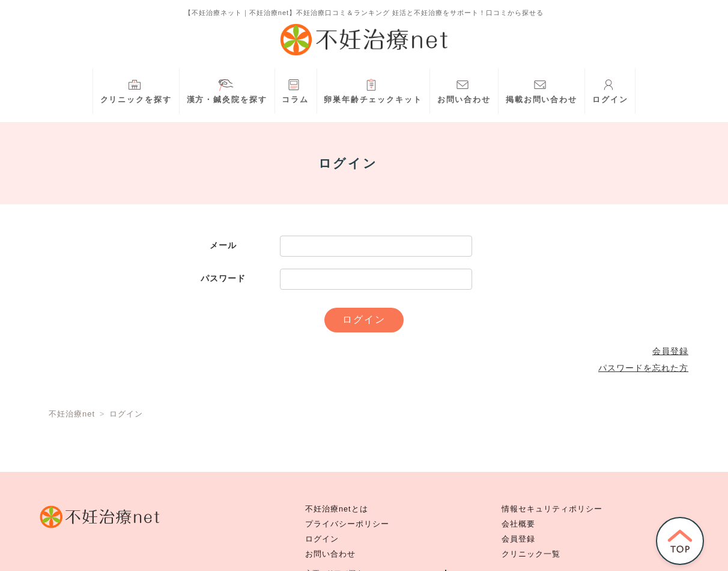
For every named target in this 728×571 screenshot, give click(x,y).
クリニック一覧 (531, 554)
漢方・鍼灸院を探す (227, 90)
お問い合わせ (464, 90)
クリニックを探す (136, 90)
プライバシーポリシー (347, 524)
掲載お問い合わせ (541, 90)
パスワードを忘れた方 (643, 368)
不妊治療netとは (337, 509)
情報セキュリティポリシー (552, 509)
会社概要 (518, 524)
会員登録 (670, 351)
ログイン (610, 90)
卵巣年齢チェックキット (373, 90)
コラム (295, 90)
